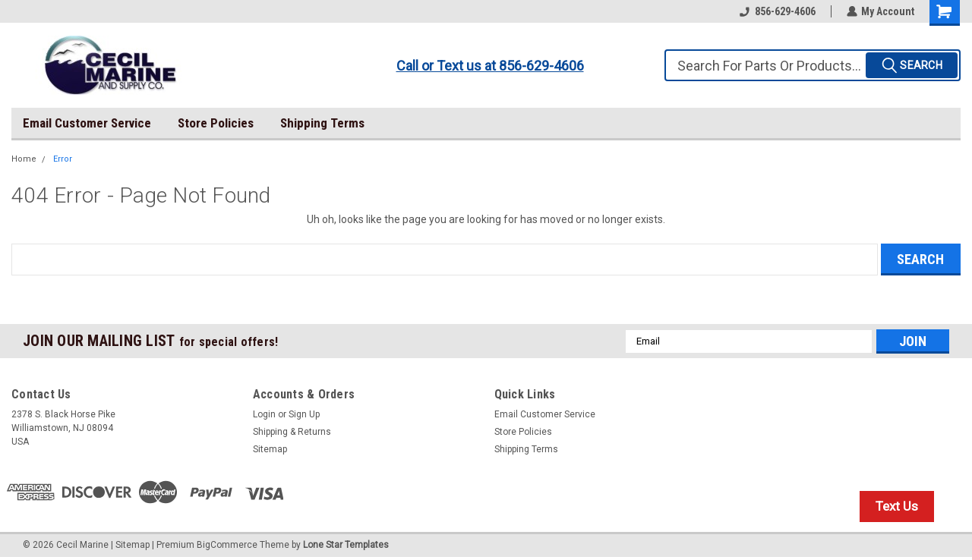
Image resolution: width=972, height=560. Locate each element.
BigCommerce (227, 545)
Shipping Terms (322, 123)
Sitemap (270, 449)
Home (24, 159)
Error (63, 159)
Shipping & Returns (292, 432)
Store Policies (216, 123)
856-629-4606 (777, 11)
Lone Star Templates (346, 545)
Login (264, 414)
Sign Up (304, 414)
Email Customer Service (87, 123)
